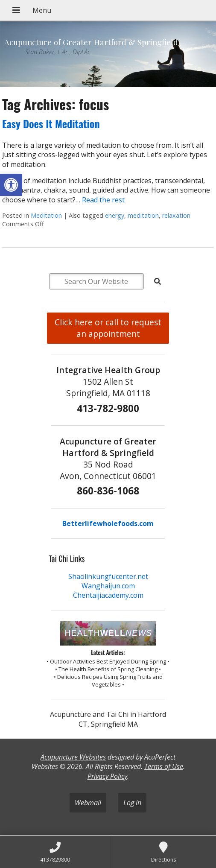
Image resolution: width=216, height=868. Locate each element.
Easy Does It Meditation (51, 123)
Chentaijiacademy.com (108, 595)
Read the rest (103, 200)
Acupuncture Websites (73, 757)
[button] (11, 185)
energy (115, 215)
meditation (143, 215)
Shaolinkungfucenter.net (108, 576)
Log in (132, 803)
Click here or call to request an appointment (108, 328)
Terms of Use (164, 766)
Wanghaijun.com (108, 586)
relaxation (176, 215)
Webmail (88, 803)
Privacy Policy (107, 776)
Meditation (46, 215)
